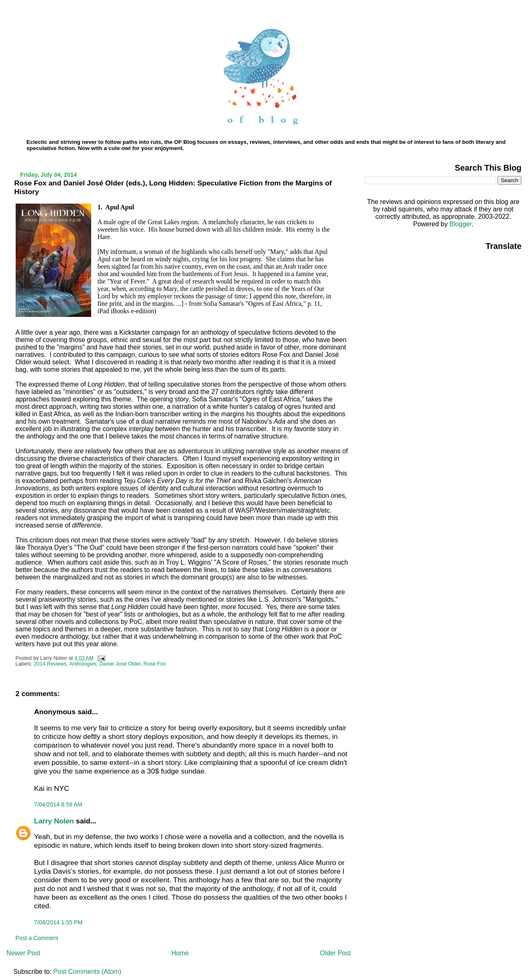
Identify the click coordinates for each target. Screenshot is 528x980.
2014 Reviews (50, 664)
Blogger (460, 224)
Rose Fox (155, 664)
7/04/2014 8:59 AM (58, 804)
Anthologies (83, 664)
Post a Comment (37, 938)
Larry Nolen (54, 821)
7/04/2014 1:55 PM (59, 922)
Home (180, 953)
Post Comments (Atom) (87, 972)
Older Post (335, 953)
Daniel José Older (120, 664)
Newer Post (24, 953)
